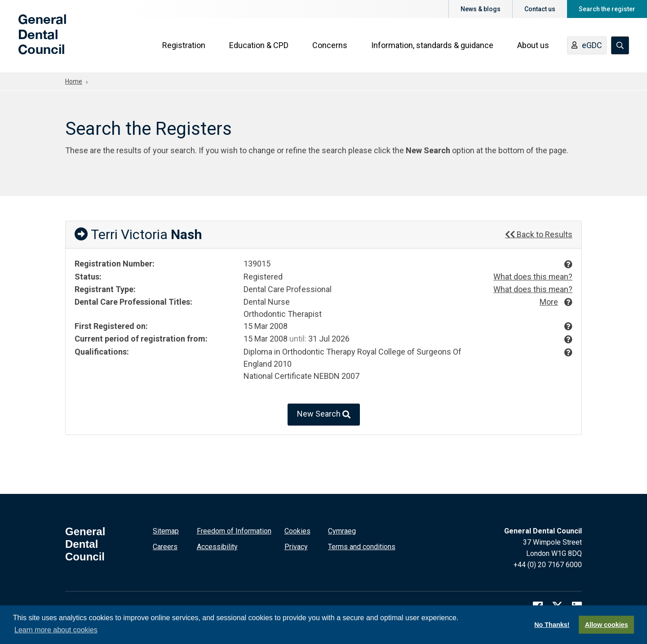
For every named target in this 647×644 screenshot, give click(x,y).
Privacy (296, 546)
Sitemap (166, 530)
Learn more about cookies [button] (56, 630)
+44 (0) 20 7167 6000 (548, 564)
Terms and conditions (362, 546)
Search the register (607, 9)
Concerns (330, 46)
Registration (184, 46)
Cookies (297, 530)
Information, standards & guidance (432, 46)
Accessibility (217, 546)
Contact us (540, 9)
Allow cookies (607, 625)
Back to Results (539, 234)
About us (533, 46)
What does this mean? (533, 277)
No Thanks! (552, 625)
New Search (324, 414)
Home (74, 81)
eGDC (587, 46)
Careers (165, 546)
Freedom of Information (234, 530)
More (549, 301)
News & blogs (481, 9)
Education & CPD (259, 46)
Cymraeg (342, 530)
